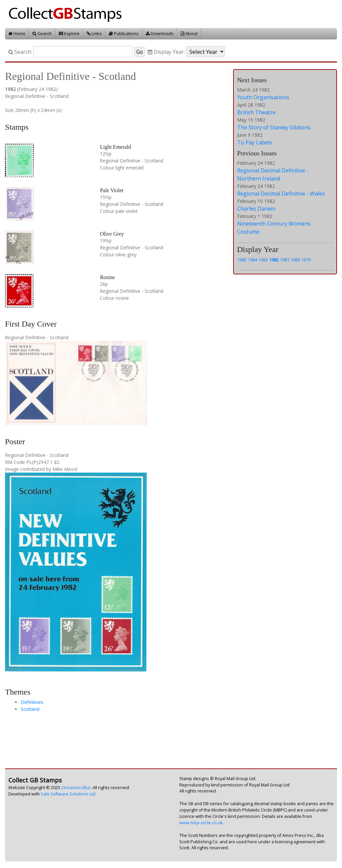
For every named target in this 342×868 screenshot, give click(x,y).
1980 (295, 260)
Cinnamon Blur (76, 788)
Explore (69, 33)
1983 (263, 260)
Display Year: (166, 52)
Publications (124, 33)
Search (42, 33)
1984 (252, 260)
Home (17, 33)
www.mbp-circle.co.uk (201, 823)
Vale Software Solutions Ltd (68, 794)
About (189, 33)
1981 (285, 260)
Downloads (160, 33)
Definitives (32, 702)
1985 (242, 260)
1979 (306, 260)
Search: (20, 52)
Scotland (30, 709)
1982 (274, 260)
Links (94, 33)
